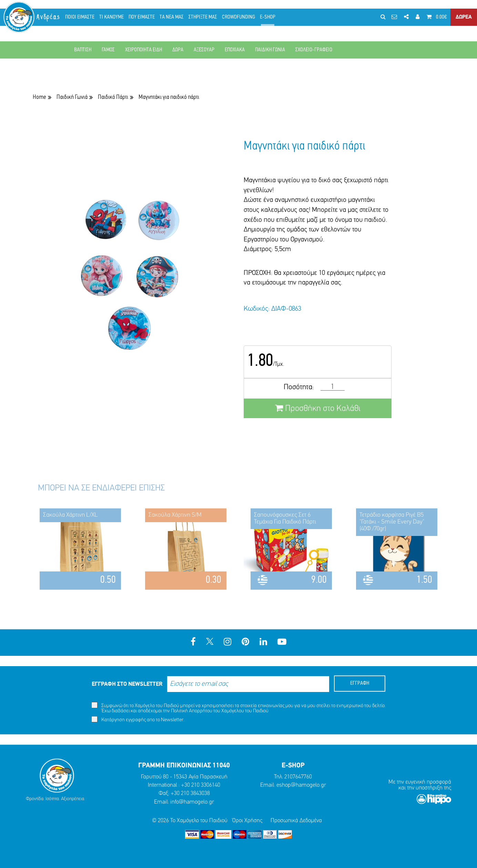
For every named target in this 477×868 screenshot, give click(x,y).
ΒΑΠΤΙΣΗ (83, 50)
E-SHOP (268, 17)
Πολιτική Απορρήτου (192, 711)
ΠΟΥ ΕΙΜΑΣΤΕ (142, 17)
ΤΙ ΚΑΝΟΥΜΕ (111, 17)
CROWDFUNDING (238, 17)
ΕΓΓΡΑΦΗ (360, 683)
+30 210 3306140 (201, 785)
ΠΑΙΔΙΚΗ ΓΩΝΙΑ (270, 50)
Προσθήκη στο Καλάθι (318, 408)
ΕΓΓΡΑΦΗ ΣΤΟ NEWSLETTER (127, 684)
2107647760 (298, 777)
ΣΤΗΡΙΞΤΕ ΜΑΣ (203, 17)
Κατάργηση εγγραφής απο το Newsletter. (138, 719)
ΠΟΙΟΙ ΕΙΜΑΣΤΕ (80, 17)
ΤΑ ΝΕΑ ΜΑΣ (172, 17)
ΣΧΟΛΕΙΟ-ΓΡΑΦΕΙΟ (314, 50)
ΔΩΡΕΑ (464, 17)
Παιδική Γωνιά (72, 97)
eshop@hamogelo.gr (301, 785)
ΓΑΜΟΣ (108, 50)
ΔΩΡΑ (178, 50)
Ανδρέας (49, 17)
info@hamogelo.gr (192, 802)
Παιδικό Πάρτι (113, 97)
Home (39, 97)
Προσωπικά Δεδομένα (296, 821)
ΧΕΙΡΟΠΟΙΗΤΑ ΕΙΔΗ (144, 50)
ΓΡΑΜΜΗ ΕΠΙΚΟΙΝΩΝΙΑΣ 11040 (184, 766)
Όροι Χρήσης (247, 821)
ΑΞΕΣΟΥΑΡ (204, 50)
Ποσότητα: (299, 387)
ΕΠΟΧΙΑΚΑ (235, 50)
